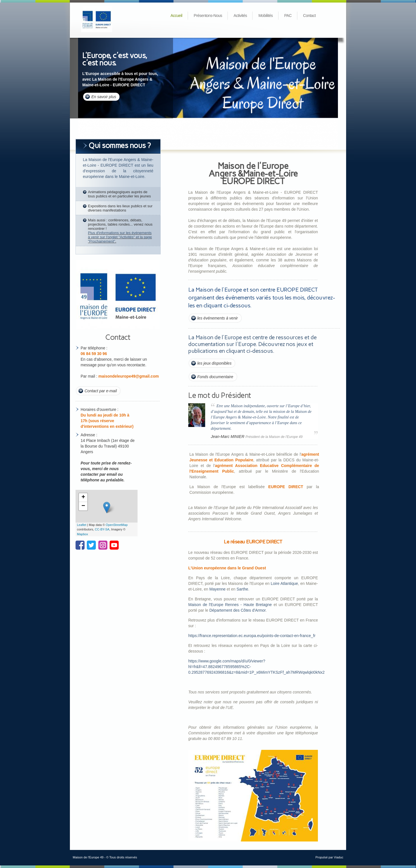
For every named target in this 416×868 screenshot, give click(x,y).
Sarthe (242, 589)
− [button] (83, 506)
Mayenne (218, 589)
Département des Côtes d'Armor (238, 610)
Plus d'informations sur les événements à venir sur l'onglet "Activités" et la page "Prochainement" (120, 237)
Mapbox (82, 534)
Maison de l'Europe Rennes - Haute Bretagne (230, 605)
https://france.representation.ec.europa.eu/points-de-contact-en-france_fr (252, 636)
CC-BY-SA (102, 529)
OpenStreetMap (117, 525)
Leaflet (82, 525)
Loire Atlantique (284, 583)
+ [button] (83, 497)
